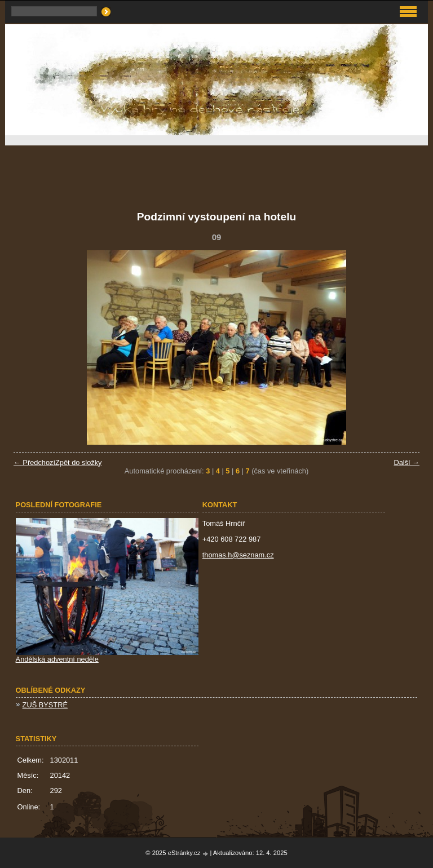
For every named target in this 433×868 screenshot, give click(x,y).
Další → (407, 462)
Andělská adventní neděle (57, 659)
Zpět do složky (79, 462)
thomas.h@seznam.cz (238, 555)
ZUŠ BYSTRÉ (45, 705)
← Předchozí (34, 462)
